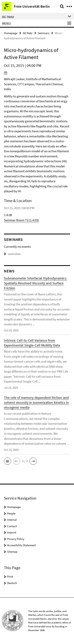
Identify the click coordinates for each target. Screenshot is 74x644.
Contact (12, 526)
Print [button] (10, 576)
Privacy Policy (16, 539)
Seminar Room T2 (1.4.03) (21, 220)
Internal (12, 520)
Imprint (12, 532)
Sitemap (12, 552)
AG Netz (28, 33)
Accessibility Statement (21, 545)
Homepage (11, 33)
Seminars (44, 33)
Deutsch (12, 583)
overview (12, 254)
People (11, 513)
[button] (7, 461)
